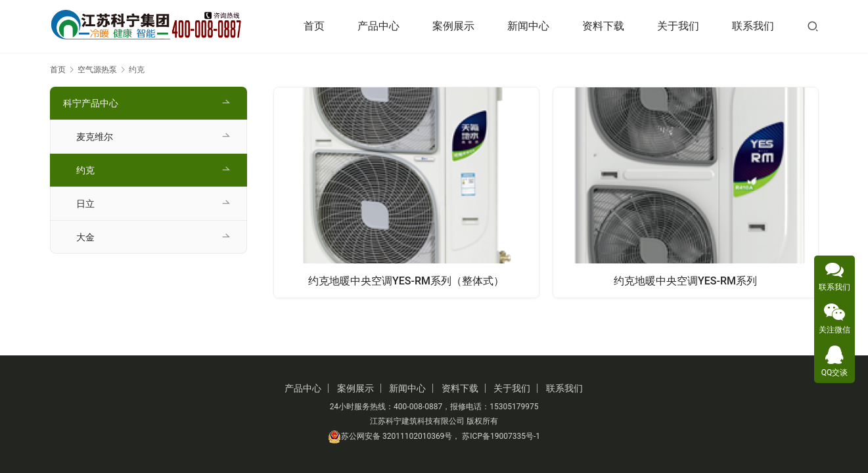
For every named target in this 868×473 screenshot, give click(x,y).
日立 (85, 204)
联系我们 (753, 26)
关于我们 (678, 26)
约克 (85, 170)
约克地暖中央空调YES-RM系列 (685, 280)
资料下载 (603, 26)
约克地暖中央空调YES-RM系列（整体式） (406, 280)
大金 (85, 237)
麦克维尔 (95, 137)
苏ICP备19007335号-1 (501, 436)
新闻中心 (528, 26)
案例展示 (453, 26)
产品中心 (378, 26)
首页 (314, 26)
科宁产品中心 (91, 103)
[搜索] (813, 26)
